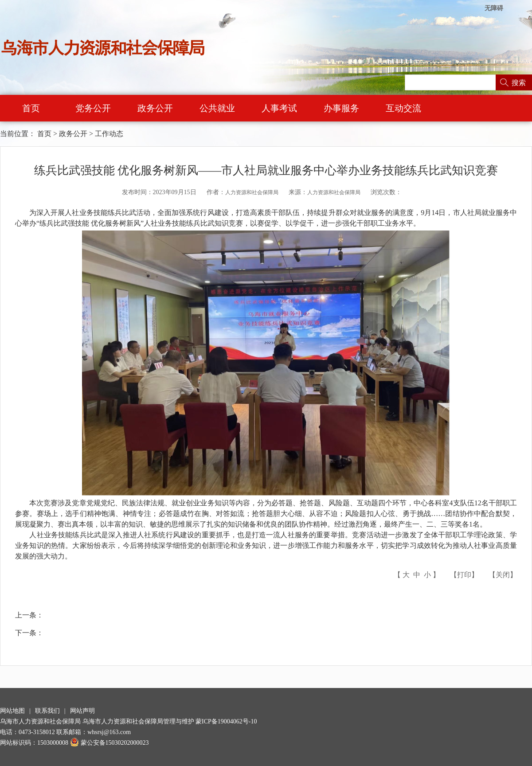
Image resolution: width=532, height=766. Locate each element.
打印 (464, 575)
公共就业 (217, 108)
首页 (31, 108)
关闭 (503, 575)
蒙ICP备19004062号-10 (226, 721)
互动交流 (403, 108)
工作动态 (109, 134)
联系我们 (47, 711)
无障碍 (494, 8)
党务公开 (93, 108)
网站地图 (12, 711)
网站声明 (82, 711)
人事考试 (279, 108)
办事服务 (341, 108)
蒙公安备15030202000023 (110, 743)
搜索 (519, 83)
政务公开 (155, 108)
